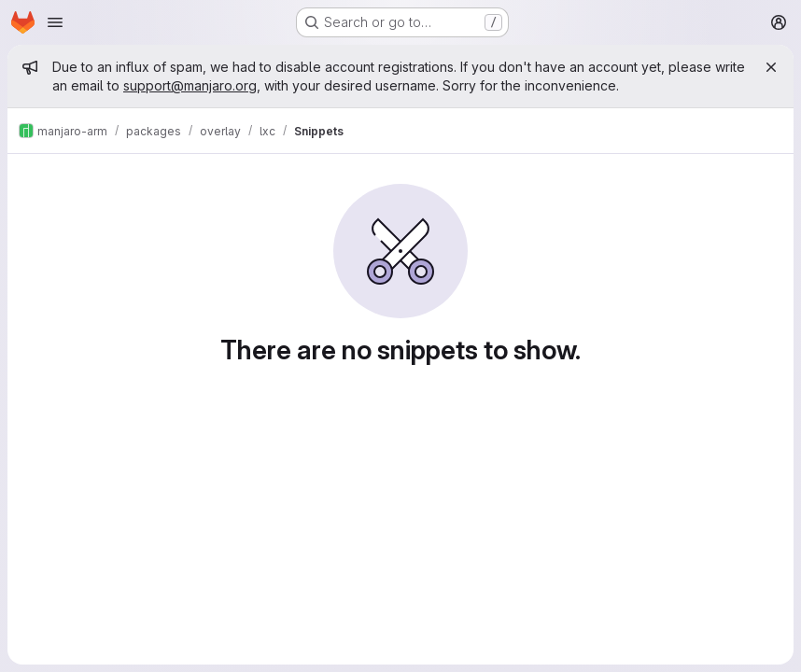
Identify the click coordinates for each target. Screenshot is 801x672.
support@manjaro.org (190, 85)
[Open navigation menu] (55, 22)
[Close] (771, 67)
